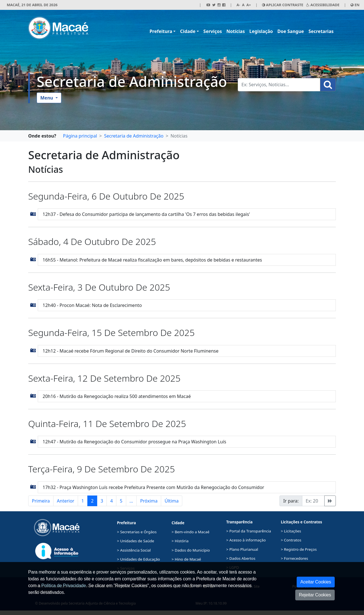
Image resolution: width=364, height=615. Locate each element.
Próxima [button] (149, 501)
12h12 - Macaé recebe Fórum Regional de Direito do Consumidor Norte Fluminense (130, 351)
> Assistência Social (134, 550)
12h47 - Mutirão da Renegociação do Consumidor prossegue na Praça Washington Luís (134, 442)
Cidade (188, 31)
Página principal (80, 136)
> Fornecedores (295, 558)
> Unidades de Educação (138, 559)
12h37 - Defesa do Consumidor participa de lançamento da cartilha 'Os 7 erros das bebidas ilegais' (146, 214)
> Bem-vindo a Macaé (190, 532)
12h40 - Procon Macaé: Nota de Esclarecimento (92, 305)
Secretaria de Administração (132, 81)
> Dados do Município (191, 550)
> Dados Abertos (241, 558)
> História (180, 541)
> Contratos (291, 540)
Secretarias (321, 31)
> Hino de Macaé (186, 559)
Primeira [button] (41, 501)
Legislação (261, 31)
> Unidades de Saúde (136, 541)
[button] (33, 214)
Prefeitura (161, 31)
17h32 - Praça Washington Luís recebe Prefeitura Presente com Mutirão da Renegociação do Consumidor (153, 487)
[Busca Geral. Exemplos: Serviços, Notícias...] (279, 85)
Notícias (236, 31)
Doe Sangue (291, 31)
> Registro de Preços (299, 549)
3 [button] (102, 501)
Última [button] (172, 501)
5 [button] (121, 501)
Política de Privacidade (64, 586)
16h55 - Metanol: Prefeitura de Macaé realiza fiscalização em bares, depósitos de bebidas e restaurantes (152, 260)
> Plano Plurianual (242, 549)
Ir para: (291, 501)
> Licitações (291, 531)
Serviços (213, 31)
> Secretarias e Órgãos (137, 532)
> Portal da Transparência (249, 531)
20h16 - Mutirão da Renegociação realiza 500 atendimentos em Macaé (117, 396)
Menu (47, 98)
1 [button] (83, 501)
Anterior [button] (66, 501)
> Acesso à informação (246, 540)
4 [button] (111, 501)
